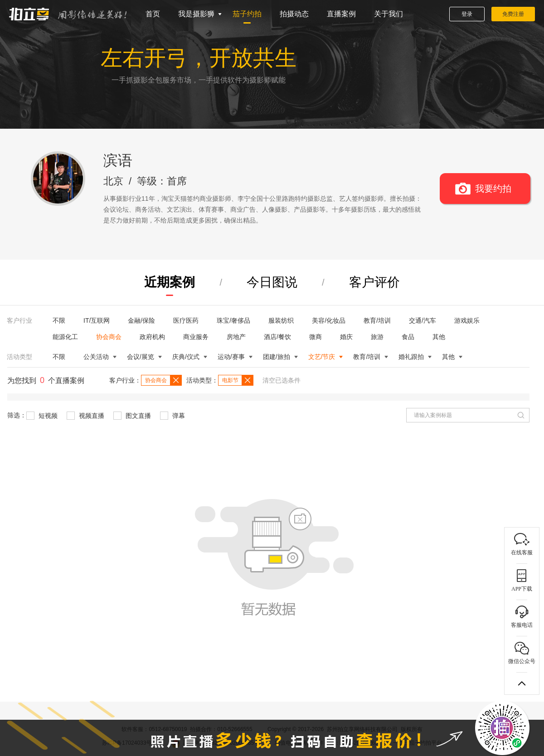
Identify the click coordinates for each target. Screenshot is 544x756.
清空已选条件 (282, 380)
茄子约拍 (247, 14)
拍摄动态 (294, 14)
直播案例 (341, 14)
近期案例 (170, 282)
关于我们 (389, 14)
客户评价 (374, 282)
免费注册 (513, 14)
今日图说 (272, 282)
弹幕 (172, 416)
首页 (153, 14)
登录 (467, 14)
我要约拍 (493, 189)
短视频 (42, 416)
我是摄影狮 (196, 14)
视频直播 (85, 416)
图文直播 (132, 416)
